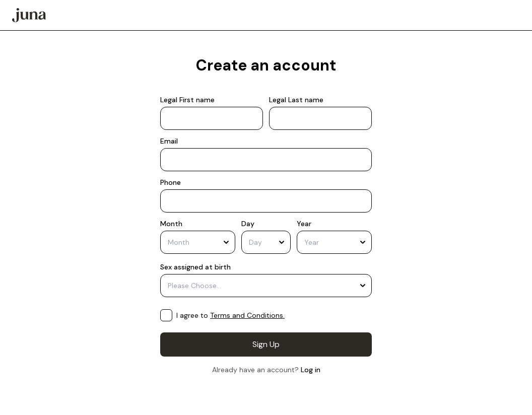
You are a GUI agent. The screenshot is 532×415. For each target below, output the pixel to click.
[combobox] (198, 242)
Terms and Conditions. (247, 315)
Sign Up (266, 344)
